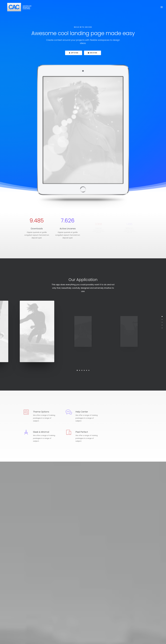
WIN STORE (92, 53)
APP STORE (74, 53)
